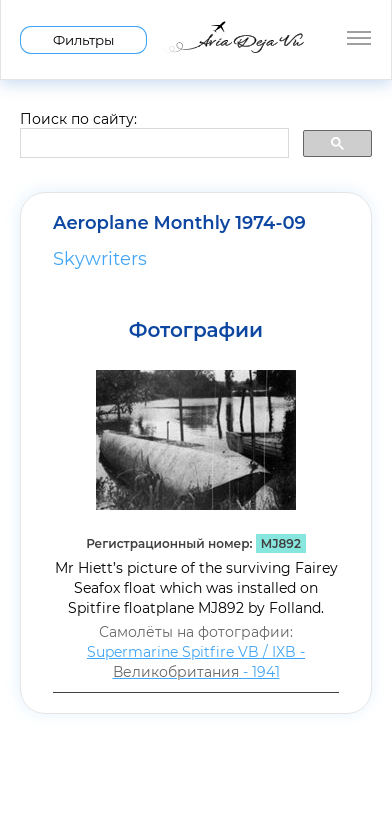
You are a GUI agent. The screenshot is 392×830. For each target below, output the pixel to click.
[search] (152, 144)
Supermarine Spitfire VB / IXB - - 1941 (196, 662)
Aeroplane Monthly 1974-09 (179, 223)
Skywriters (100, 259)
